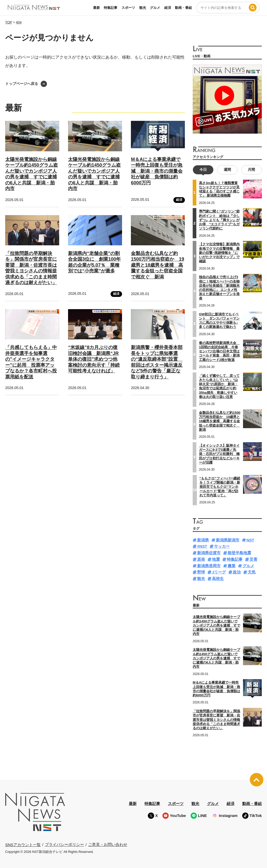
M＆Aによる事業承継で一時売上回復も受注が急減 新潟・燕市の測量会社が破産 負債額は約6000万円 (157, 171)
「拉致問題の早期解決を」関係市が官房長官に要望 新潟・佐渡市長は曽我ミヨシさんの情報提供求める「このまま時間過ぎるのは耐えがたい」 (31, 268)
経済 (168, 8)
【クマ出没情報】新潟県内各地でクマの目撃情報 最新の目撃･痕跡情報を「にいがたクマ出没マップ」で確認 (219, 253)
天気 (252, 572)
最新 (96, 8)
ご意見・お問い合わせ (108, 844)
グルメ (155, 8)
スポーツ (128, 8)
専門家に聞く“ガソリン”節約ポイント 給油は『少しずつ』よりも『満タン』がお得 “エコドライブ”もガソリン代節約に (219, 220)
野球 (201, 572)
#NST (202, 546)
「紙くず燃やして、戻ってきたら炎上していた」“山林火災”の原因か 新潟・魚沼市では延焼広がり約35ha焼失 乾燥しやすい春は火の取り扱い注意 (219, 386)
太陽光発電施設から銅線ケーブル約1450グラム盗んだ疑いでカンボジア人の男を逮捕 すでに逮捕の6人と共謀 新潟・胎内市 (216, 625)
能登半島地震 (239, 553)
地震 (216, 559)
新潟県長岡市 (209, 566)
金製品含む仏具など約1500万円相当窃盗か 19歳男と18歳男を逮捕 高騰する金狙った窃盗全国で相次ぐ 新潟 (157, 265)
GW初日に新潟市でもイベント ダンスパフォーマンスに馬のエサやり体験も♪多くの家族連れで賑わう (219, 321)
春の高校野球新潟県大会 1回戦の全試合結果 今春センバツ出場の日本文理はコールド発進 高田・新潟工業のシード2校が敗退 (219, 351)
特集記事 (111, 8)
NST (250, 540)
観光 (143, 8)
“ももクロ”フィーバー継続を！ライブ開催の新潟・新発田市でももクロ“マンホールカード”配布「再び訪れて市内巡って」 (220, 487)
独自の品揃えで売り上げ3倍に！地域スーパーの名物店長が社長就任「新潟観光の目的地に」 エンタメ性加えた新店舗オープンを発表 (219, 288)
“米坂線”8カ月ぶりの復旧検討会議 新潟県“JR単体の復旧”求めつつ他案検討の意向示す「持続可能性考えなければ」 (94, 359)
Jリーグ (219, 572)
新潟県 (203, 540)
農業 (232, 566)
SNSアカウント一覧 (23, 845)
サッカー (222, 546)
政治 (237, 572)
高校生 (218, 579)
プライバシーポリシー (64, 844)
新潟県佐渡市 (209, 553)
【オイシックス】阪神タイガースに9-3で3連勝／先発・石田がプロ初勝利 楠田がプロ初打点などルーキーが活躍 (219, 454)
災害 (253, 559)
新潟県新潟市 (228, 540)
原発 (201, 559)
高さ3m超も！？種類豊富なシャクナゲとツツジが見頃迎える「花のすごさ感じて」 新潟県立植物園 (219, 189)
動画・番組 (183, 8)
